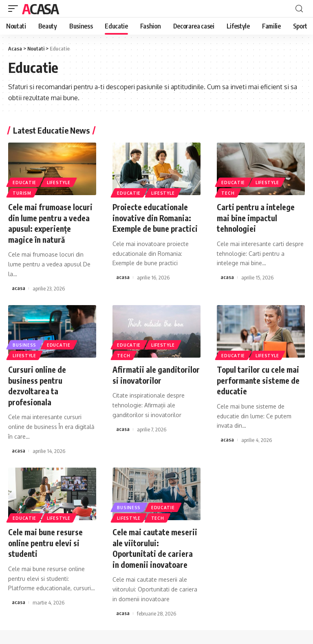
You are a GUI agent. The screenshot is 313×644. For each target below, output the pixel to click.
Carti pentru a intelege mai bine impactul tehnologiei (257, 217)
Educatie (25, 182)
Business (25, 343)
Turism (22, 193)
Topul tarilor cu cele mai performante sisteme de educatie (259, 379)
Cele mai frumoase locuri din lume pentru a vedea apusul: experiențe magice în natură (51, 223)
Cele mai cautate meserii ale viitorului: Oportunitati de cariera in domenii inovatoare (155, 546)
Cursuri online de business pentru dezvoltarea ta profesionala (38, 384)
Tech (228, 193)
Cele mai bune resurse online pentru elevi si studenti (46, 541)
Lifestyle (59, 182)
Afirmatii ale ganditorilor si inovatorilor (138, 379)
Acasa (40, 9)
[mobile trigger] (15, 9)
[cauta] (299, 9)
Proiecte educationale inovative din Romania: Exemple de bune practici (156, 217)
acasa (19, 288)
